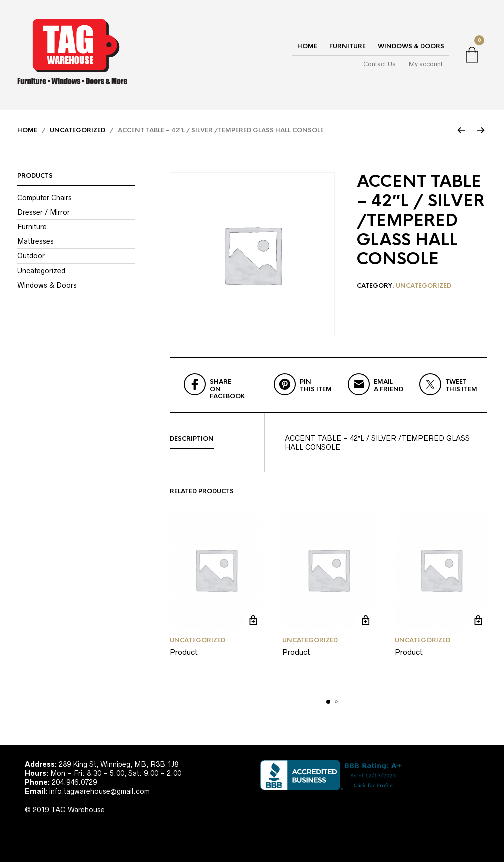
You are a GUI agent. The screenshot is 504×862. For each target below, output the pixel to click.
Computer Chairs (44, 198)
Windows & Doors (411, 46)
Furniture (348, 46)
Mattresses (35, 241)
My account (426, 64)
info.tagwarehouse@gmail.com (99, 791)
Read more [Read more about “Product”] (254, 620)
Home (307, 46)
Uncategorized (77, 130)
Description (192, 439)
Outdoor (31, 256)
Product (184, 652)
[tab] (217, 439)
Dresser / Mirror (43, 212)
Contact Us (379, 64)
